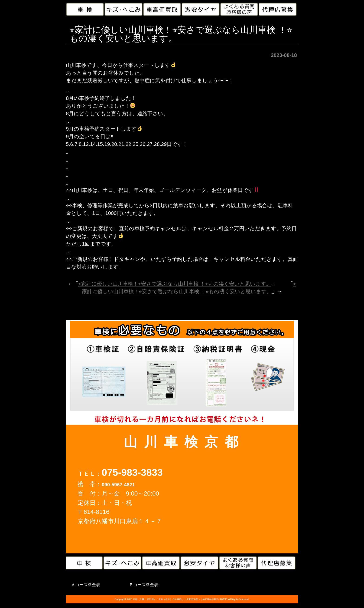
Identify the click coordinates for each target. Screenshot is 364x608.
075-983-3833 (132, 472)
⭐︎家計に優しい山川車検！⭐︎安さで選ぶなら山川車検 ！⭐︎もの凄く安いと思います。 (175, 284)
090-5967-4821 (118, 485)
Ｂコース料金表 (144, 585)
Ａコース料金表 (86, 585)
